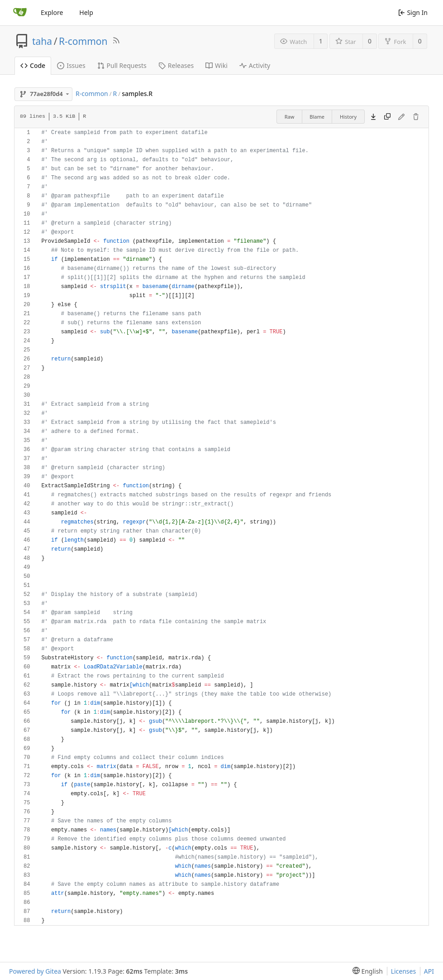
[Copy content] (387, 117)
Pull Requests (122, 65)
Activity (255, 65)
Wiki (217, 65)
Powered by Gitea (35, 971)
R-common (83, 41)
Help (86, 12)
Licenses (404, 971)
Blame (317, 117)
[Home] (20, 13)
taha (42, 41)
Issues (71, 65)
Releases (176, 65)
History (348, 117)
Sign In (413, 12)
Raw (290, 117)
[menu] (366, 971)
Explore (52, 12)
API (429, 971)
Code (33, 65)
